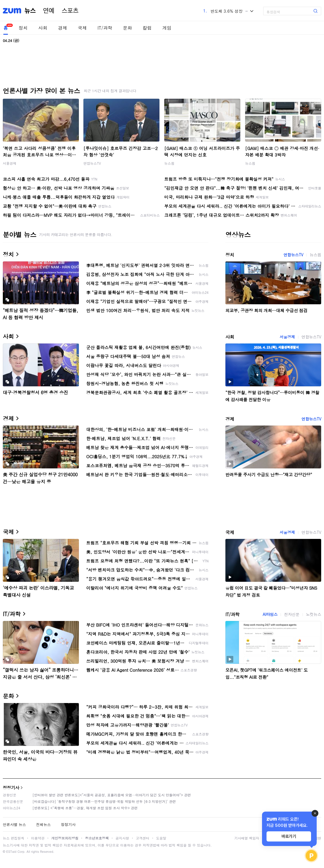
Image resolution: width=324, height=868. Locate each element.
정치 (23, 28)
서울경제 (10, 163)
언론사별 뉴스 (14, 824)
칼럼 (147, 28)
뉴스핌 (169, 163)
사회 (43, 28)
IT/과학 (105, 28)
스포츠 (70, 11)
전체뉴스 (43, 824)
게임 (167, 28)
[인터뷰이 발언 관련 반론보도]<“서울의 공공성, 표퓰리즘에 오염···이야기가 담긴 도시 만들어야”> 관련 (112, 795)
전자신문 (292, 614)
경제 (63, 28)
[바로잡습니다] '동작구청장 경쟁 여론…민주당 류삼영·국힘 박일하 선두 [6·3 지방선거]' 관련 (104, 801)
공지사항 (122, 838)
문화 (127, 28)
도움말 (161, 838)
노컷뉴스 (314, 614)
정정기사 (11, 787)
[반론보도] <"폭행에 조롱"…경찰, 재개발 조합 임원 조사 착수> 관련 (85, 808)
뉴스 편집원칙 (14, 838)
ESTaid (11, 852)
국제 (82, 28)
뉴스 (30, 11)
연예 (49, 11)
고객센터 (143, 838)
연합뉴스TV (92, 163)
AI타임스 (270, 614)
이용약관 (38, 838)
